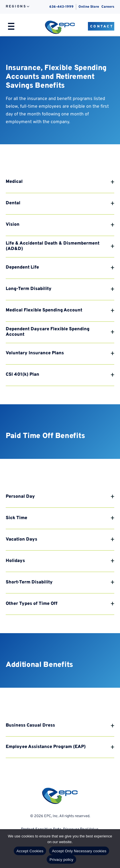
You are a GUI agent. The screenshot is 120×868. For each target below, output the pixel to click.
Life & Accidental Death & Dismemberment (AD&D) (53, 246)
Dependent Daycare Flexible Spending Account (48, 332)
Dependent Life (22, 267)
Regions (16, 7)
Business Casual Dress (30, 725)
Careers (108, 7)
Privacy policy (61, 860)
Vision (13, 225)
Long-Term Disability (29, 289)
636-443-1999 (61, 7)
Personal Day (20, 497)
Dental (13, 203)
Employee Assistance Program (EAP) (46, 747)
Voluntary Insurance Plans (35, 353)
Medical (14, 182)
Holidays (15, 561)
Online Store (89, 7)
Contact (102, 27)
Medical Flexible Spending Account (44, 310)
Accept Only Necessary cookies (79, 851)
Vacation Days (21, 539)
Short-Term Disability (29, 582)
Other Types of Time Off (32, 604)
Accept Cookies (30, 851)
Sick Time (16, 518)
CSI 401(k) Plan (22, 375)
